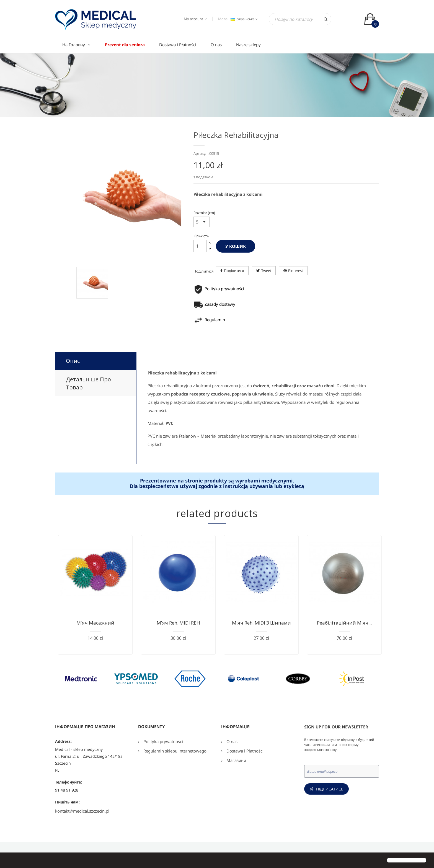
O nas (231, 741)
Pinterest (296, 271)
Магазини (236, 760)
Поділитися (234, 271)
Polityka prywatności (163, 741)
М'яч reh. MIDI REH (178, 623)
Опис (73, 361)
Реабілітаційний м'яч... (344, 623)
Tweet (266, 271)
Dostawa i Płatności (244, 751)
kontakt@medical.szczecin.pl (82, 811)
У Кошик (236, 246)
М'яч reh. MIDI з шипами (261, 623)
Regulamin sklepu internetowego (174, 751)
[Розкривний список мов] (243, 19)
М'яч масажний (95, 623)
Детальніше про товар (88, 383)
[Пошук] (300, 19)
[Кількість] (200, 246)
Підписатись (330, 789)
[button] (9, 861)
